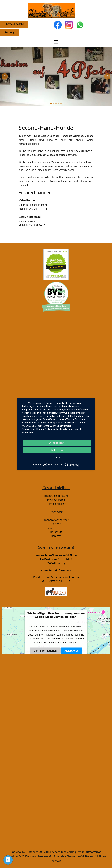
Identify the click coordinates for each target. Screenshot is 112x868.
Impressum (18, 852)
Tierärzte (56, 536)
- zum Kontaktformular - (56, 570)
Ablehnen (57, 450)
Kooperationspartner (56, 520)
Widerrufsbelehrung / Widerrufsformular (76, 852)
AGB (47, 852)
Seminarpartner (56, 528)
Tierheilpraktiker (56, 504)
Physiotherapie (56, 500)
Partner (56, 524)
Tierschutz (56, 532)
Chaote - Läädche (14, 24)
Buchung (10, 33)
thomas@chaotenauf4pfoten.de (60, 577)
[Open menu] (56, 42)
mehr (57, 457)
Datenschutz (35, 852)
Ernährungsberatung (56, 496)
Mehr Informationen (45, 651)
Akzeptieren (71, 651)
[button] (5, 76)
